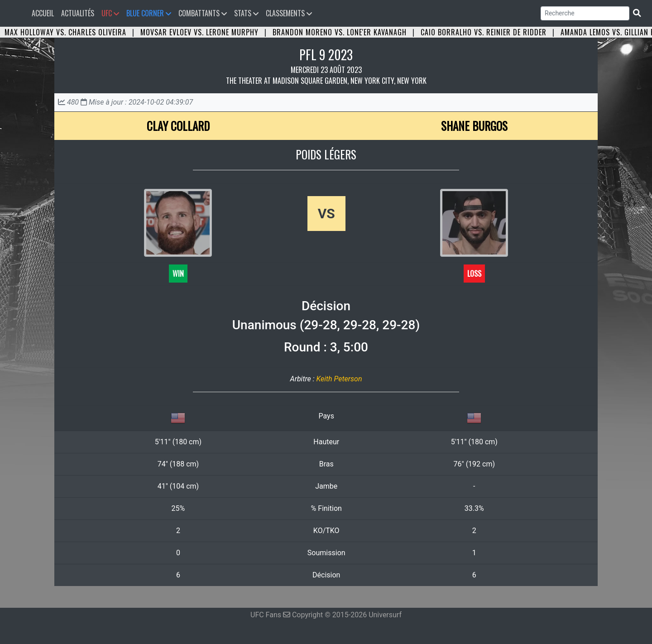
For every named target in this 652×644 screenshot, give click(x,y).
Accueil (45, 13)
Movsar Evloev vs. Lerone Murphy (199, 32)
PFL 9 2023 (326, 55)
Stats (246, 13)
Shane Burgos (474, 126)
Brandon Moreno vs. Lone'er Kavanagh (340, 32)
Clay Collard (178, 126)
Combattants (203, 13)
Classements (289, 13)
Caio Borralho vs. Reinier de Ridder (484, 32)
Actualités (78, 13)
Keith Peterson (339, 379)
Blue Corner (149, 13)
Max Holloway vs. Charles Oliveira (65, 32)
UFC (110, 13)
